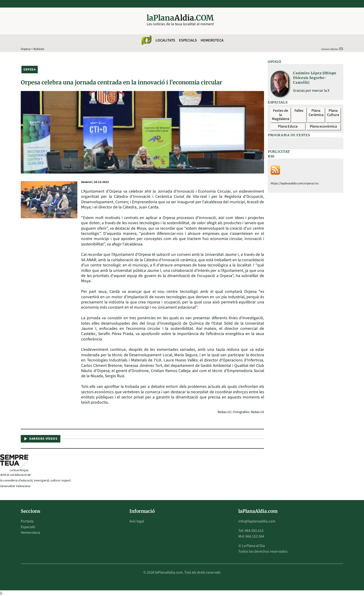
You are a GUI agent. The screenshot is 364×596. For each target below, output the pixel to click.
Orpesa (26, 49)
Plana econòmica (323, 126)
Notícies (39, 49)
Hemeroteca (212, 40)
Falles (299, 111)
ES (341, 49)
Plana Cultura (333, 113)
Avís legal (137, 521)
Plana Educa (288, 126)
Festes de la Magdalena (281, 115)
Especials (188, 40)
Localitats (165, 40)
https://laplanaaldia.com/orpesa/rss (295, 183)
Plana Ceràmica (316, 113)
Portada (27, 521)
